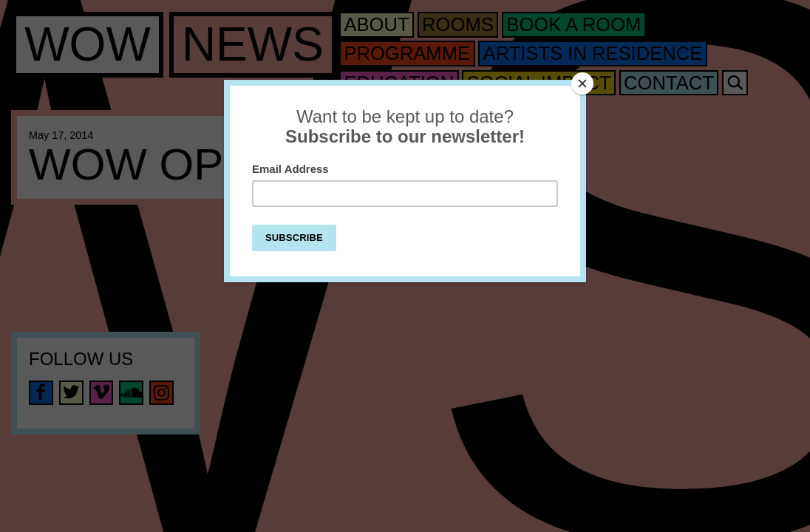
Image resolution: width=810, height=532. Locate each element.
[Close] (582, 83)
